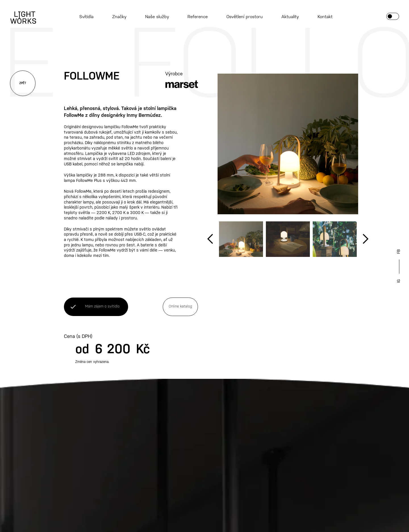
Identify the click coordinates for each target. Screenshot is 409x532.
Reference (198, 17)
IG (399, 281)
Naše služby (157, 17)
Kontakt (325, 17)
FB (399, 252)
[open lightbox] (288, 144)
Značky (119, 17)
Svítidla (86, 17)
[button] (210, 239)
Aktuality (290, 17)
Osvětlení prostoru (245, 17)
